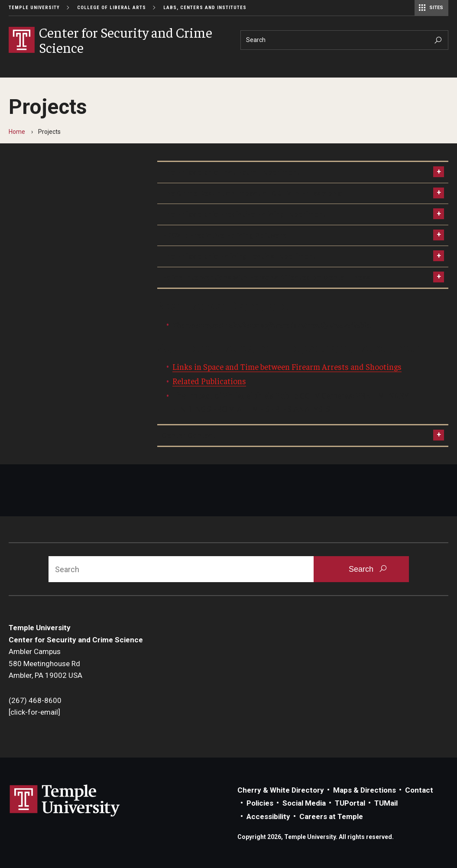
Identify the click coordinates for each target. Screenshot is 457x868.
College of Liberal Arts (112, 8)
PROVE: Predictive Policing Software (224, 235)
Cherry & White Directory (281, 790)
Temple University (34, 8)
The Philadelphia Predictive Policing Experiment (244, 214)
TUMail (386, 803)
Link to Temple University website (65, 801)
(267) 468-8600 (35, 700)
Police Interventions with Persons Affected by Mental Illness (266, 277)
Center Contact (189, 435)
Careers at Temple (331, 816)
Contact (419, 790)
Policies (260, 803)
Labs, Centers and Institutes (205, 8)
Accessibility (268, 816)
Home (17, 132)
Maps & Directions (365, 790)
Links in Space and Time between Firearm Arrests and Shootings (287, 366)
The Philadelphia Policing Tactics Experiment (239, 256)
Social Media (304, 803)
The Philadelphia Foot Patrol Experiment (231, 172)
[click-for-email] (34, 712)
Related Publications (209, 381)
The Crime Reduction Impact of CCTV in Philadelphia (252, 193)
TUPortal (350, 803)
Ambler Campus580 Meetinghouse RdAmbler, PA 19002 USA (45, 663)
